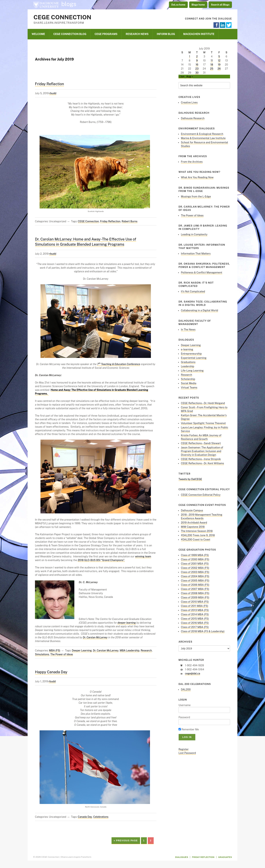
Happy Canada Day (51, 672)
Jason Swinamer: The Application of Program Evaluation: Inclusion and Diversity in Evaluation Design (202, 451)
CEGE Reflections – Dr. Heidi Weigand (203, 403)
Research (146, 650)
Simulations (42, 654)
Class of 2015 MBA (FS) (195, 619)
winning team (143, 556)
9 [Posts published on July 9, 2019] (197, 61)
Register (184, 749)
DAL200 (186, 690)
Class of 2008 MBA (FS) (195, 593)
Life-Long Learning (192, 371)
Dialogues (182, 857)
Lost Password (187, 753)
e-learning (187, 349)
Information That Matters (196, 254)
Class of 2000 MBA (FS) (195, 559)
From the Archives (192, 162)
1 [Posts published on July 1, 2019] (190, 56)
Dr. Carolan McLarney (106, 650)
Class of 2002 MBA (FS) (195, 568)
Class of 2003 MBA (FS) (195, 572)
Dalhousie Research (193, 118)
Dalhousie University (46, 5)
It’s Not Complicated (193, 291)
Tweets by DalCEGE (190, 479)
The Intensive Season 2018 (197, 531)
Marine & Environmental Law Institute (203, 138)
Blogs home (198, 5)
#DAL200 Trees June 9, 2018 (198, 535)
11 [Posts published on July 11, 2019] (212, 61)
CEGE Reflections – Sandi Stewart (201, 443)
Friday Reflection (50, 84)
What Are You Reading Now (197, 177)
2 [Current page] (151, 841)
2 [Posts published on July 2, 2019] (197, 56)
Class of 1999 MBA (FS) (195, 555)
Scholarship (188, 379)
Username (185, 705)
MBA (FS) (55, 650)
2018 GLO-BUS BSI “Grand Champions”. (101, 560)
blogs (69, 4)
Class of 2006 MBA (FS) (195, 585)
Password (184, 717)
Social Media (189, 383)
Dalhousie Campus (192, 510)
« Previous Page (126, 841)
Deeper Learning (82, 650)
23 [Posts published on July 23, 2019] (197, 69)
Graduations (188, 362)
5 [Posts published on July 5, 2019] (219, 56)
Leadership (188, 366)
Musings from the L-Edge (196, 197)
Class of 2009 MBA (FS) (195, 597)
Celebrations (101, 817)
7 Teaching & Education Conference (119, 364)
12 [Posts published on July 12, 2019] (219, 61)
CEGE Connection (62, 17)
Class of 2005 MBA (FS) (195, 581)
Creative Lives (189, 102)
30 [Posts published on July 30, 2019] (197, 73)
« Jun (181, 77)
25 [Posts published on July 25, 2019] (212, 69)
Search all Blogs (220, 5)
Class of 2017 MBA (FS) (195, 627)
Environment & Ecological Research (202, 134)
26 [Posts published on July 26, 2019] (219, 69)
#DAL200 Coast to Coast (196, 540)
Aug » (190, 77)
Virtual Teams (189, 388)
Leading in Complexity (194, 234)
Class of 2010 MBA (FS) (195, 602)
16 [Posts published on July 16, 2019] (197, 65)
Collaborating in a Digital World (199, 310)
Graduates (225, 857)
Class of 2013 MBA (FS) (195, 610)
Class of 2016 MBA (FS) (195, 623)
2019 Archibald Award (194, 523)
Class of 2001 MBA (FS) (195, 564)
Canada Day (85, 817)
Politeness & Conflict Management (202, 273)
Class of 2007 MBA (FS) (195, 589)
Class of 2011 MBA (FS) (195, 606)
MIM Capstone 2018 (193, 527)
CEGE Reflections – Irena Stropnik (201, 459)
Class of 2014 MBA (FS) (195, 614)
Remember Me (189, 729)
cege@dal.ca (192, 673)
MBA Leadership (130, 650)
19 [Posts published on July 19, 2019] (219, 65)
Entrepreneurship (191, 354)
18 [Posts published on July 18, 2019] (212, 65)
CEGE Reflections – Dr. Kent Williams (202, 463)
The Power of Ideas (62, 654)
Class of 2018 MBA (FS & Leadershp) (203, 631)
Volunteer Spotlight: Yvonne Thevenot (203, 423)
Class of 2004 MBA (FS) (195, 576)
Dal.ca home (178, 5)
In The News (188, 330)
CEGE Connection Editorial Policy (201, 495)
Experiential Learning (194, 358)
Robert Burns (130, 221)
